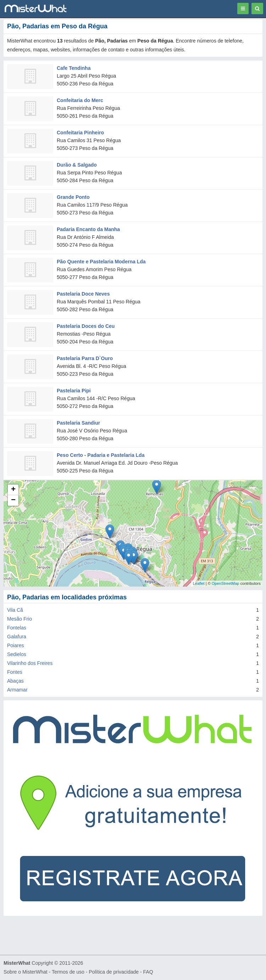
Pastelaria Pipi (74, 391)
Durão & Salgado (77, 165)
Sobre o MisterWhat (26, 972)
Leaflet (199, 583)
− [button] (13, 500)
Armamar (17, 690)
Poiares (15, 645)
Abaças (15, 681)
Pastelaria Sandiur (78, 423)
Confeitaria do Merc (80, 100)
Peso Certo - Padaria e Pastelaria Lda (101, 455)
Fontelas (17, 628)
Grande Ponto (73, 197)
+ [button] (13, 490)
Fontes (15, 672)
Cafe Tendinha (74, 68)
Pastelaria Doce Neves (83, 294)
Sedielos (17, 654)
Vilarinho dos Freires (30, 663)
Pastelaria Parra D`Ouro (85, 358)
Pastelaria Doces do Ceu (86, 326)
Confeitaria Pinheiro (80, 133)
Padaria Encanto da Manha (88, 229)
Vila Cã (15, 610)
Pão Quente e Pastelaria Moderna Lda (101, 262)
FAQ (148, 972)
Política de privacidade (114, 972)
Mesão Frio (20, 619)
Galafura (17, 637)
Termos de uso (68, 972)
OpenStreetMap (226, 583)
